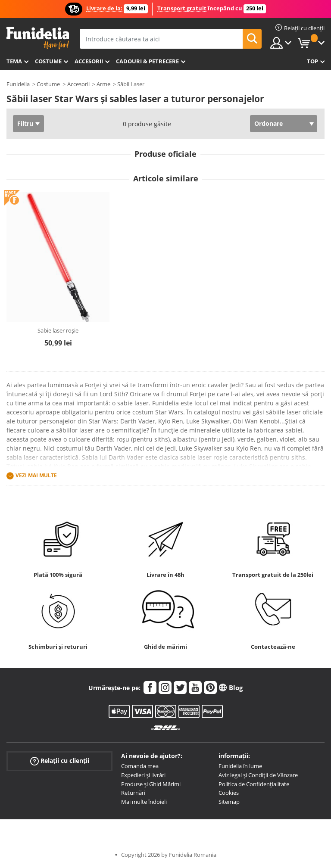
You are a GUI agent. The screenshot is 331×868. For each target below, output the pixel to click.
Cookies (229, 793)
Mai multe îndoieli (144, 802)
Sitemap (229, 802)
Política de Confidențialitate (254, 784)
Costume (48, 61)
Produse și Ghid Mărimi (151, 784)
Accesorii (89, 61)
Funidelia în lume (240, 766)
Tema (14, 61)
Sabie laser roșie (58, 330)
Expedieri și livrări (143, 775)
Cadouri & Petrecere (147, 61)
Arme (103, 84)
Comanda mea (140, 766)
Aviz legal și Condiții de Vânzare (258, 775)
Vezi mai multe (36, 475)
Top (312, 61)
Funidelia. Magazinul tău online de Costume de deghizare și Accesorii (38, 38)
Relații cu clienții (60, 761)
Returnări (133, 793)
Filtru (25, 123)
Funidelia (18, 84)
